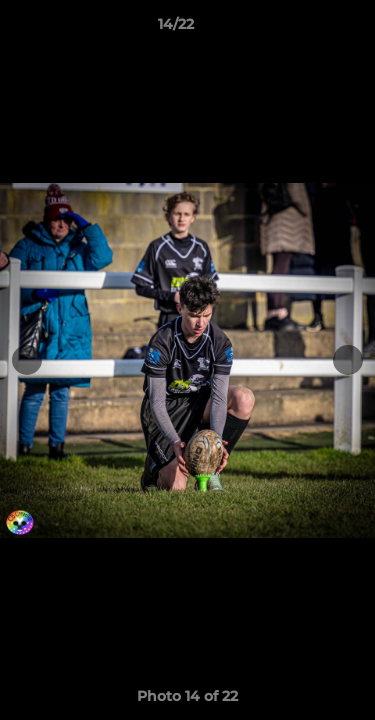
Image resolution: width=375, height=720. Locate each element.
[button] (303, 29)
